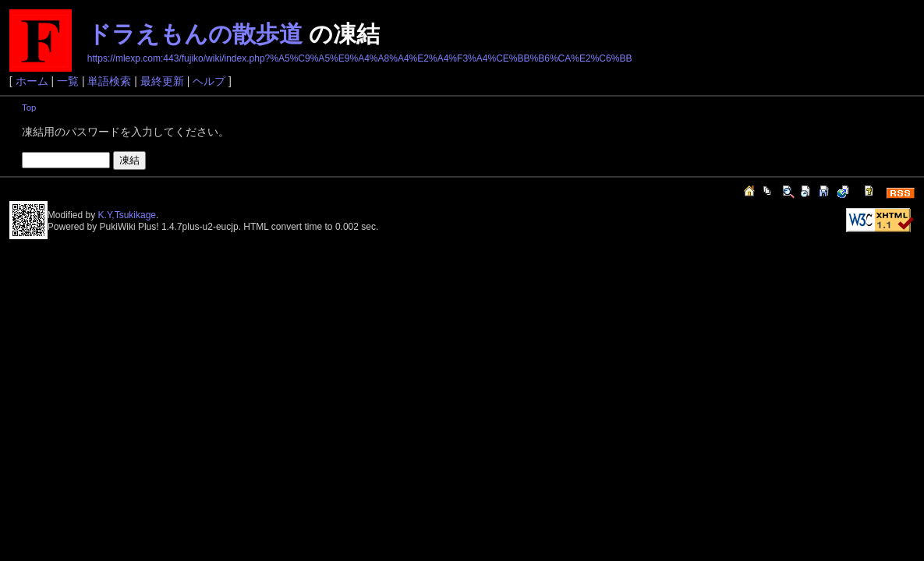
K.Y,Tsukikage (127, 215)
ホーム (32, 81)
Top (29, 108)
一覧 (68, 81)
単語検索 (109, 81)
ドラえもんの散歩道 (195, 34)
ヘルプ (209, 81)
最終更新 (162, 81)
